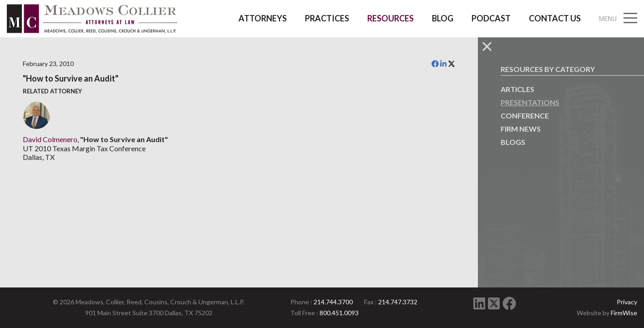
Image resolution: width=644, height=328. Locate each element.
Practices (327, 18)
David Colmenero (50, 139)
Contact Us (555, 18)
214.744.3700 (333, 302)
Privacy (627, 302)
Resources (390, 18)
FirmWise (624, 313)
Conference (525, 115)
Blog (443, 18)
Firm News (521, 129)
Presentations (530, 102)
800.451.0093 (339, 313)
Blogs (513, 142)
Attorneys (263, 18)
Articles (517, 89)
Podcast (491, 18)
